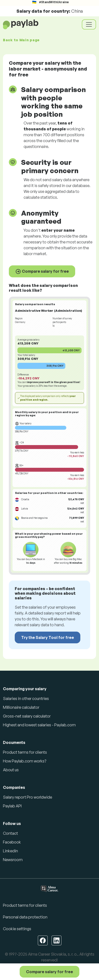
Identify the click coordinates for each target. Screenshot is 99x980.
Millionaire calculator (21, 707)
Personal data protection (25, 917)
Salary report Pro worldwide (28, 797)
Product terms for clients (25, 752)
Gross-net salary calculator (27, 716)
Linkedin (10, 851)
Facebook (12, 842)
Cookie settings (17, 929)
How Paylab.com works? (25, 761)
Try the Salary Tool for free (48, 637)
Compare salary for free (42, 271)
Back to (21, 40)
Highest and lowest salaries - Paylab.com (39, 725)
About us (11, 770)
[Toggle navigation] (89, 24)
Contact (10, 833)
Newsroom (13, 860)
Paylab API (12, 806)
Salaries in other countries (26, 699)
